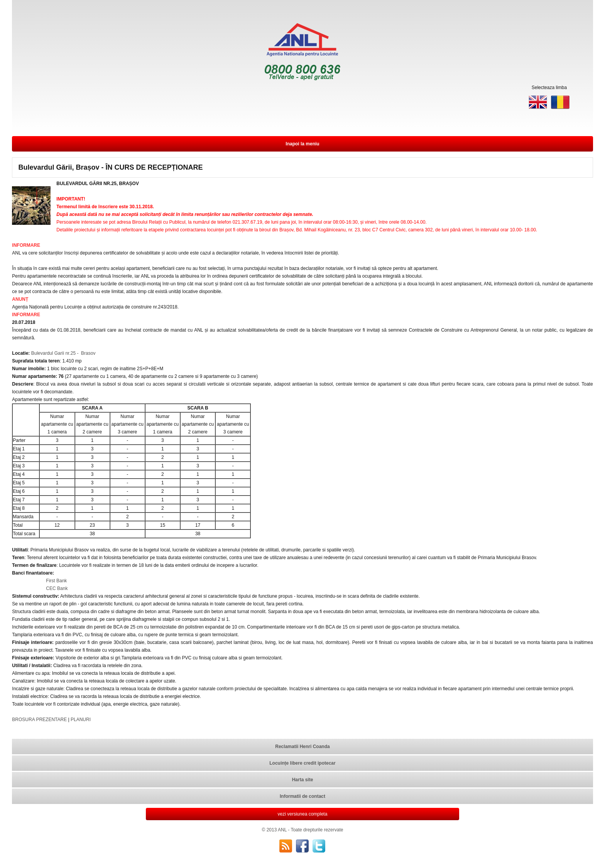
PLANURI (81, 720)
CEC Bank (57, 588)
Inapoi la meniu (302, 144)
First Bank (56, 581)
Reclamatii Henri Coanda (302, 747)
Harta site (303, 780)
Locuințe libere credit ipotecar (302, 763)
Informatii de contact (302, 796)
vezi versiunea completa (303, 814)
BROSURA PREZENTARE (39, 720)
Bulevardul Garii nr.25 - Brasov (63, 353)
